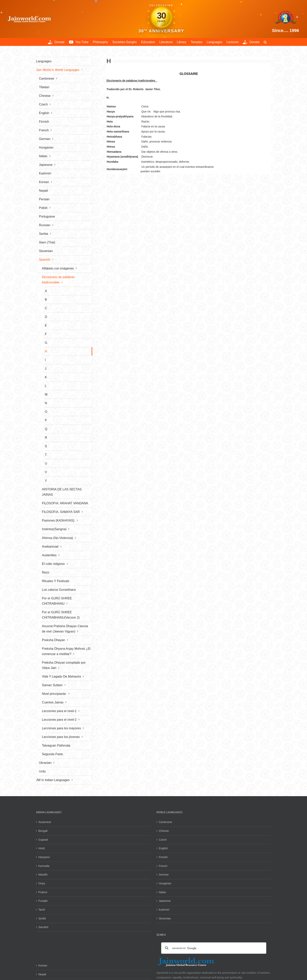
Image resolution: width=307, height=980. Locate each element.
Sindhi (42, 918)
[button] (265, 42)
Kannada (44, 866)
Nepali (42, 974)
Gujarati (43, 840)
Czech (163, 840)
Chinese (164, 831)
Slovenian (165, 918)
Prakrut (43, 892)
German (164, 875)
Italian (162, 892)
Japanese (165, 901)
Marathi (43, 875)
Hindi (42, 848)
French (163, 866)
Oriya (42, 883)
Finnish (163, 857)
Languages (44, 61)
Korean (43, 965)
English (163, 848)
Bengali (43, 831)
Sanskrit (43, 927)
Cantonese (165, 822)
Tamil (42, 910)
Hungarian (165, 883)
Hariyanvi (44, 857)
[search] (213, 948)
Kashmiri (164, 910)
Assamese (45, 822)
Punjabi (43, 901)
